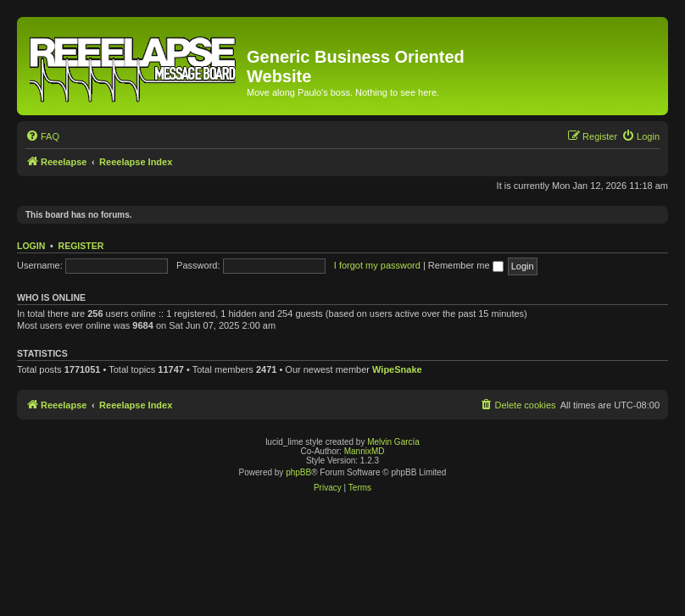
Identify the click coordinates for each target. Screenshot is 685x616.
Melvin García (393, 442)
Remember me (466, 265)
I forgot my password (377, 265)
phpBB (298, 472)
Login (31, 246)
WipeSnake (397, 369)
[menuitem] (42, 136)
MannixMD (365, 451)
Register (81, 246)
